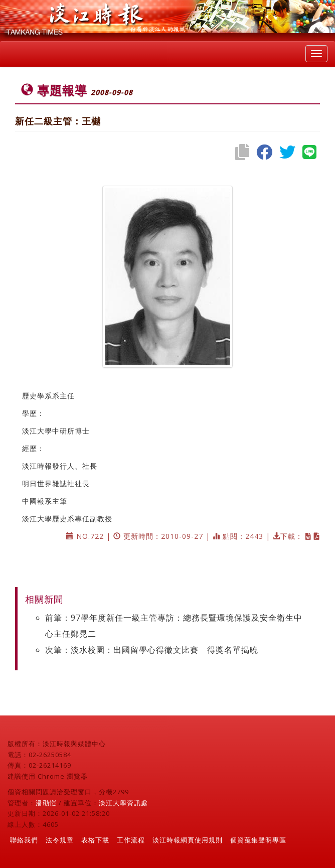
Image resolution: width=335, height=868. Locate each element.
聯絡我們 (24, 840)
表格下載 (95, 840)
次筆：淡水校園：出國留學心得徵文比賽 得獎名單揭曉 (152, 650)
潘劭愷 (46, 803)
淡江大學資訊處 (123, 803)
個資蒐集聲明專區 (258, 840)
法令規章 (60, 840)
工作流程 (131, 840)
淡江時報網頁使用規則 (188, 840)
